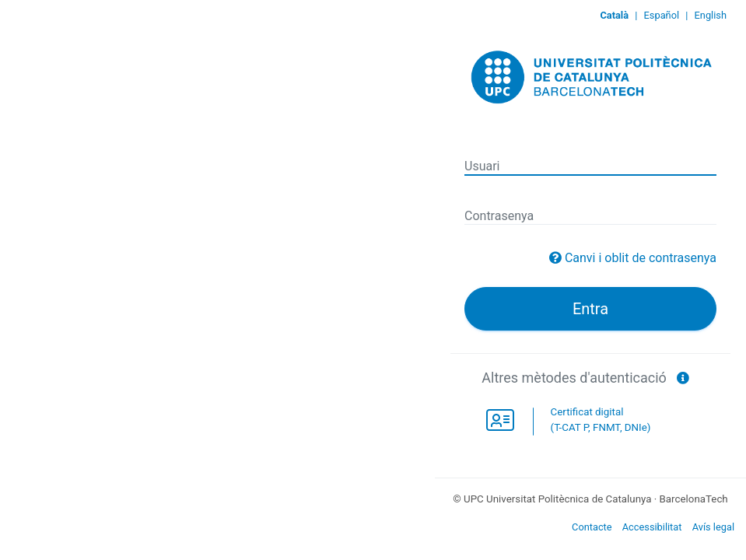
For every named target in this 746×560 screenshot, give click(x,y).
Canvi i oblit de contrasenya (641, 258)
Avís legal (713, 527)
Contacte (592, 527)
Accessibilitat (652, 527)
